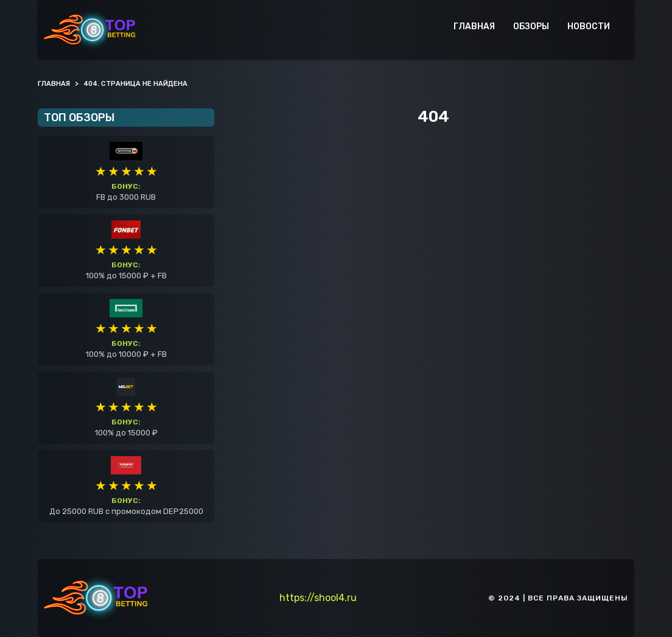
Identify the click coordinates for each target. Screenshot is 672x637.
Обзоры (531, 26)
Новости (589, 26)
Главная (474, 26)
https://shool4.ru (318, 598)
